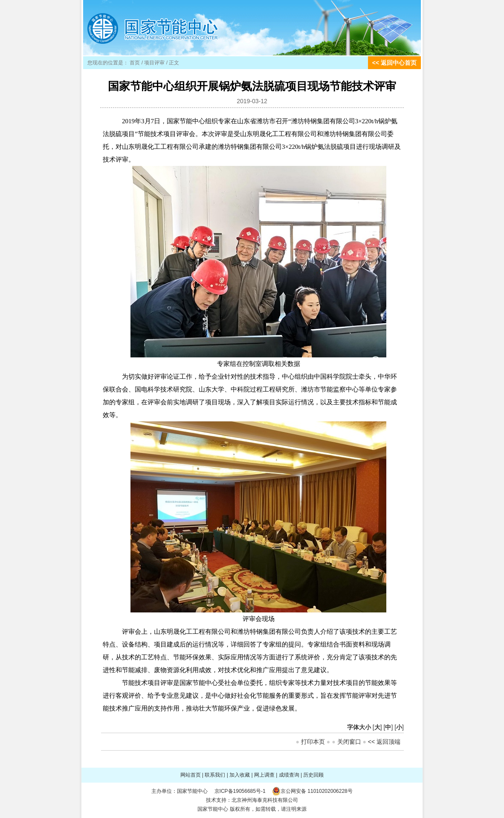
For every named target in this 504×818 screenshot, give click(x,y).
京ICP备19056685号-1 (240, 791)
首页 (135, 63)
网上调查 (264, 775)
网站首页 (191, 775)
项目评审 (154, 63)
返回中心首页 (399, 63)
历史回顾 (313, 775)
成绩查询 (289, 775)
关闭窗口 (349, 742)
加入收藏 (240, 775)
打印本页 (313, 742)
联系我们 (215, 775)
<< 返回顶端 (384, 742)
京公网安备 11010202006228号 (317, 791)
